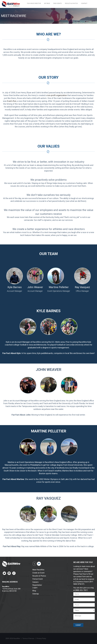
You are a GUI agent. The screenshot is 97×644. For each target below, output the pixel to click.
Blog (34, 591)
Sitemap (36, 594)
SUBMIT (78, 625)
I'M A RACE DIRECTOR (34, 3)
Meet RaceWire (38, 570)
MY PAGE (47, 3)
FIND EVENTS (57, 3)
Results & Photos (39, 576)
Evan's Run (12, 101)
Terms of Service (28, 638)
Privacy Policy (42, 638)
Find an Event (38, 579)
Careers (35, 582)
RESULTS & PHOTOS (71, 3)
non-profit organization (57, 95)
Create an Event (38, 573)
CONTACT (84, 3)
